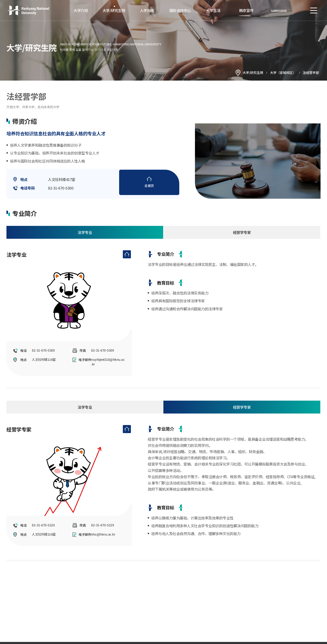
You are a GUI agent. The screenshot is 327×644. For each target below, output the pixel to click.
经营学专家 (242, 235)
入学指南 (147, 10)
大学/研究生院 (114, 10)
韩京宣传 (246, 10)
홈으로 (238, 73)
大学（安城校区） (283, 73)
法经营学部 (311, 73)
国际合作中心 (180, 10)
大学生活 (213, 10)
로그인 (300, 10)
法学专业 (85, 235)
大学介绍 (81, 10)
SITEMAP (314, 10)
